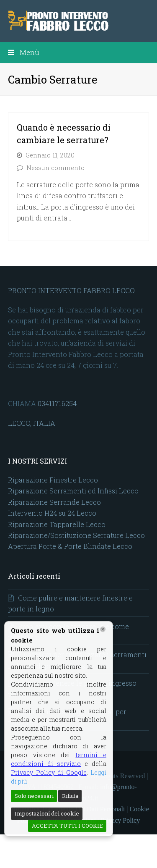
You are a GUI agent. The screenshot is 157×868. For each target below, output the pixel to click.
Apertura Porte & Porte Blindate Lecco (70, 546)
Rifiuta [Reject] (70, 796)
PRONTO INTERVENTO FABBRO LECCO (71, 290)
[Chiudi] (103, 629)
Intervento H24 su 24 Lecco (52, 513)
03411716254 (57, 403)
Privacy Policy (120, 820)
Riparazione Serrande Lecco (54, 502)
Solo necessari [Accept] (34, 796)
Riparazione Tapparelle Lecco (57, 524)
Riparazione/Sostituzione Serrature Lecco (76, 535)
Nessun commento (55, 168)
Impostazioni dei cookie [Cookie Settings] (47, 813)
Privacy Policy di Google (49, 772)
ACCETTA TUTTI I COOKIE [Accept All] (67, 826)
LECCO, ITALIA (32, 423)
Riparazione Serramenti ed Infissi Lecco (73, 491)
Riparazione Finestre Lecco (53, 480)
